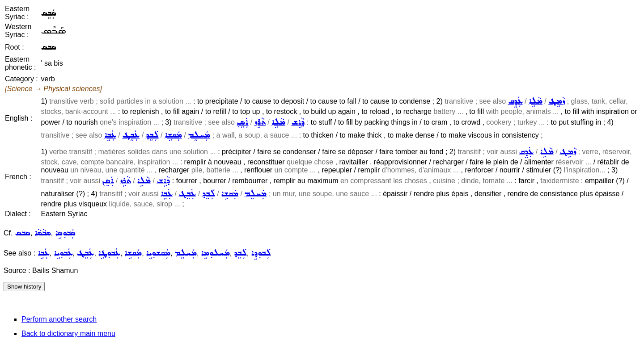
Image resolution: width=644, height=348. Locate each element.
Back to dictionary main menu (68, 333)
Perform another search (59, 319)
